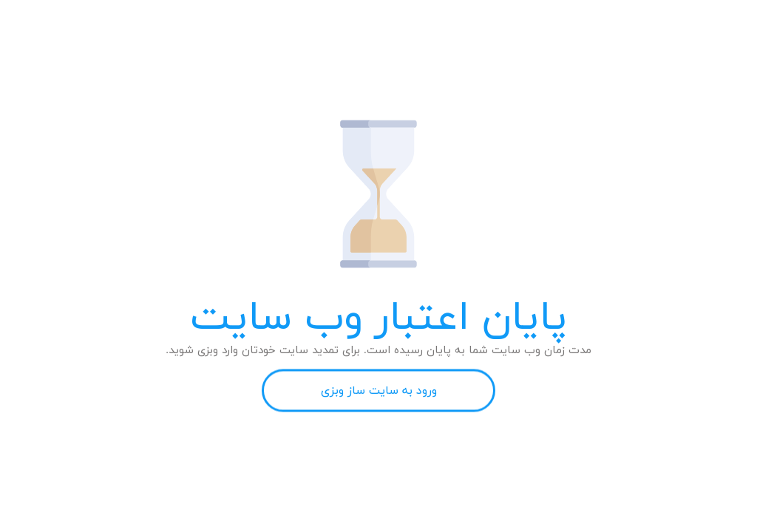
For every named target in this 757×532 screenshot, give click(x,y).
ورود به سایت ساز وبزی (379, 391)
